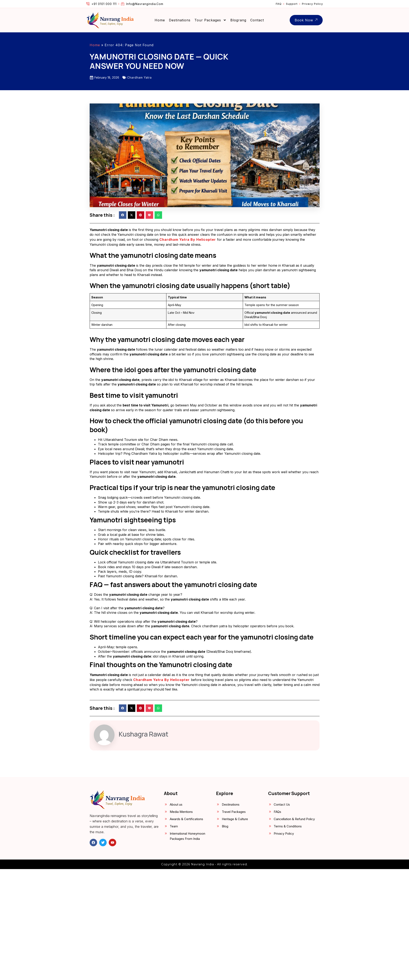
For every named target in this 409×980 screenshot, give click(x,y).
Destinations (180, 20)
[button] (123, 215)
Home (160, 20)
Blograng (238, 20)
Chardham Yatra (139, 77)
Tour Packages (210, 20)
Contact (257, 20)
